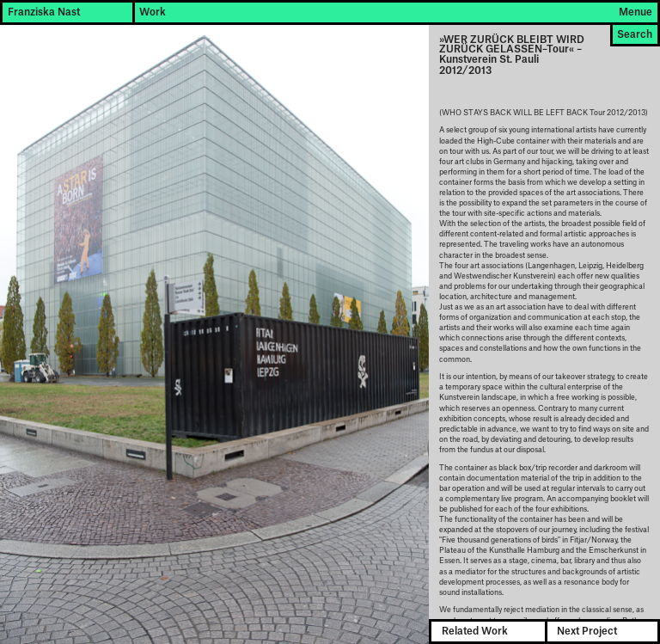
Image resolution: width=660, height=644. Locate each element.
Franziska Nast (44, 12)
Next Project (587, 632)
